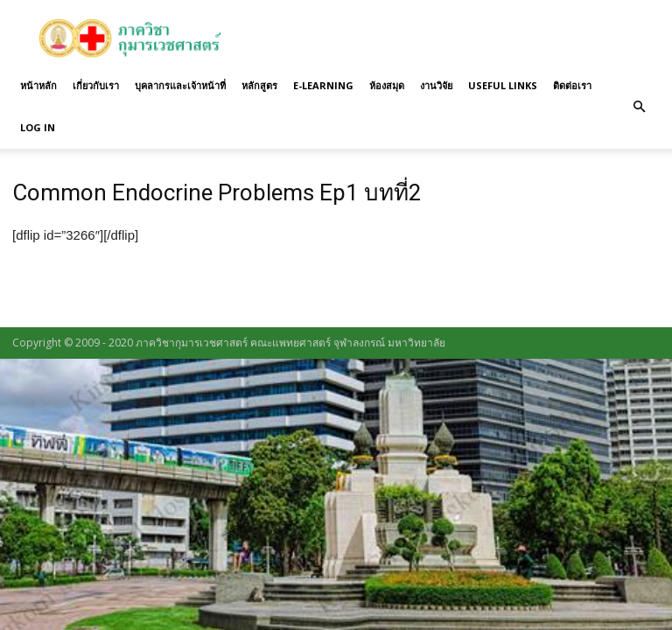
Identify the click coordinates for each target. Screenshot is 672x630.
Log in (38, 127)
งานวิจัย (436, 85)
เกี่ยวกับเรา (96, 85)
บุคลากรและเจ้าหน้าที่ (180, 85)
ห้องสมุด (387, 85)
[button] (639, 107)
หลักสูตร (259, 85)
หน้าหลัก (38, 85)
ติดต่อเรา (572, 85)
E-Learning (323, 85)
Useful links (503, 85)
